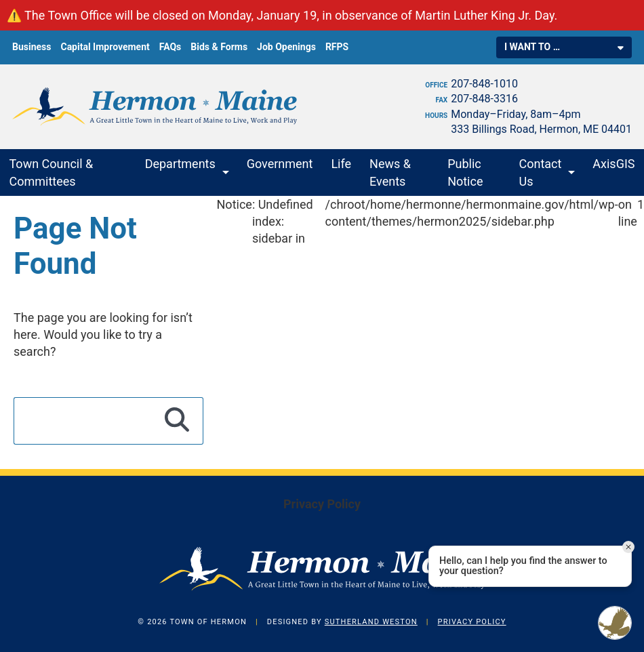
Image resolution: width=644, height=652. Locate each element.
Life (341, 164)
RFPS (337, 47)
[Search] (177, 421)
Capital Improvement (105, 47)
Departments (180, 164)
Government (280, 164)
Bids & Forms (219, 47)
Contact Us (541, 172)
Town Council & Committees (52, 172)
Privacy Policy (322, 504)
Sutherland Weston (371, 622)
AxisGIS (613, 164)
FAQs (170, 47)
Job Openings (286, 47)
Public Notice (465, 172)
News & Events (390, 172)
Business (32, 47)
